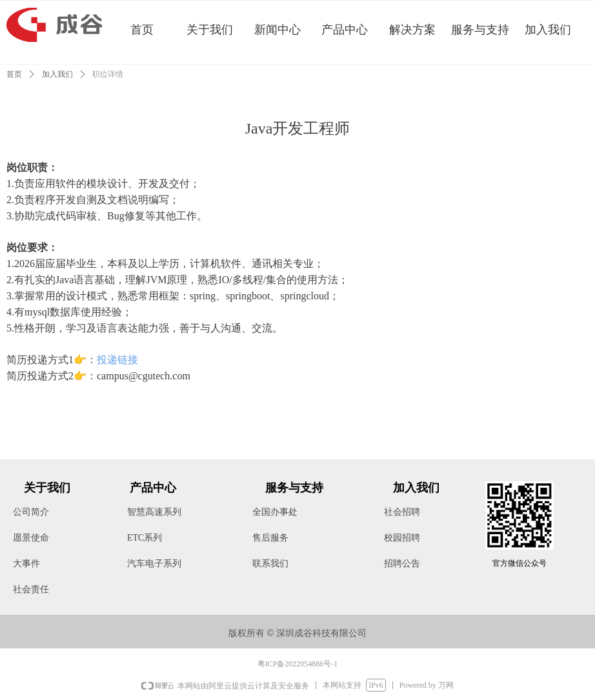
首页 (14, 74)
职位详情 (108, 74)
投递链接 (117, 360)
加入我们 (57, 74)
